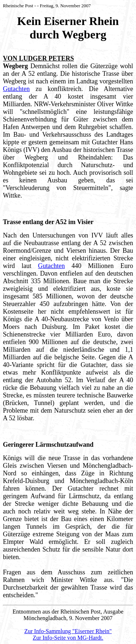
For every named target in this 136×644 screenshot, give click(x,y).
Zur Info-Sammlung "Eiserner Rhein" (68, 631)
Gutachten (16, 89)
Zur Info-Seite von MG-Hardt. (68, 638)
